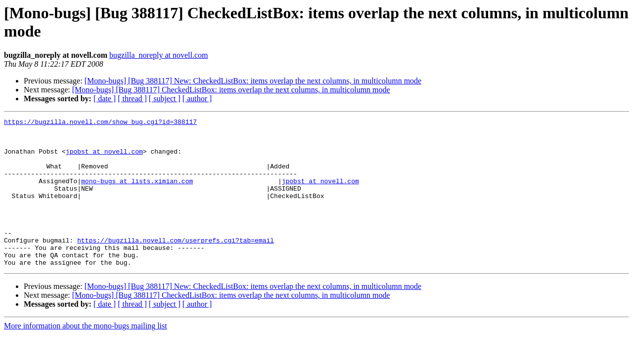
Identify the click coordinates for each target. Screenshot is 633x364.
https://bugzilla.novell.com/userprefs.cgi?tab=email (176, 265)
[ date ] (105, 99)
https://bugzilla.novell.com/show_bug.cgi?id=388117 (100, 123)
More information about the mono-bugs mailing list (86, 355)
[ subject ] (165, 99)
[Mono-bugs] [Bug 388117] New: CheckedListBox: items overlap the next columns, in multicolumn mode (253, 81)
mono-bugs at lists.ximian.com (137, 194)
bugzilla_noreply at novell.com (159, 55)
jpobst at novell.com (104, 159)
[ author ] (197, 99)
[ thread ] (132, 99)
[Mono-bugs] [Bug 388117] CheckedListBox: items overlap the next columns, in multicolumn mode (231, 90)
